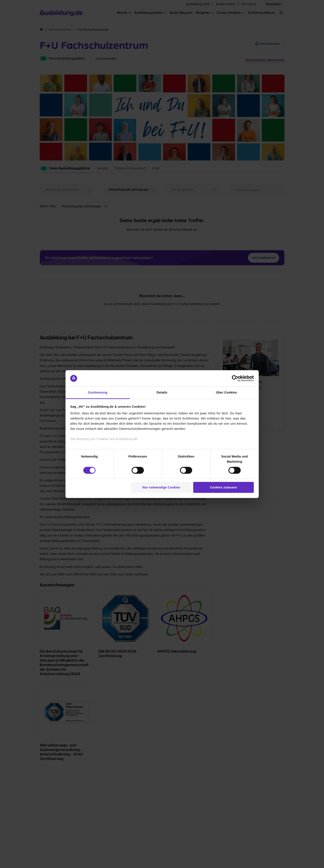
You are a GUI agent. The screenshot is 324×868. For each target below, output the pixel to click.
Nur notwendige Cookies (161, 487)
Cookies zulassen (224, 487)
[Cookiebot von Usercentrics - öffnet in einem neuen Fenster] (235, 378)
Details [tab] (162, 393)
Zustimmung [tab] (98, 393)
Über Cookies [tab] (227, 393)
